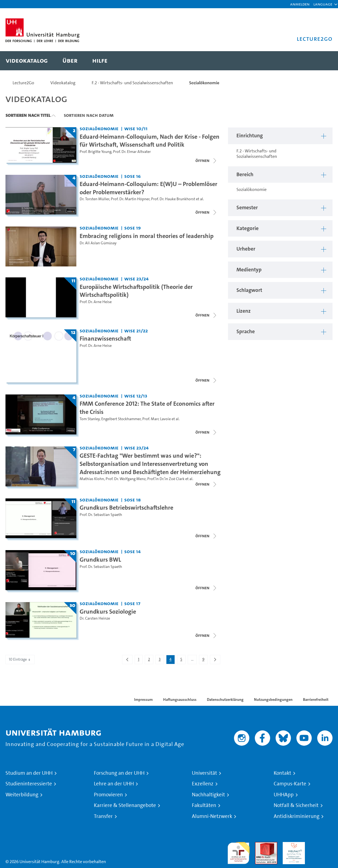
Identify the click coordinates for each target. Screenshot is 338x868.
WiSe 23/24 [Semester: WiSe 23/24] (136, 279)
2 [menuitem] (151, 660)
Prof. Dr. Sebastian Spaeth (101, 515)
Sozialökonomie (204, 83)
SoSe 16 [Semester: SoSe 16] (132, 176)
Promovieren (108, 795)
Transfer (103, 816)
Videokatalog (63, 83)
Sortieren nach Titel (28, 115)
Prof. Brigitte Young (96, 152)
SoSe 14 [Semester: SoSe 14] (132, 551)
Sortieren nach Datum (89, 115)
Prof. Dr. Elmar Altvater (132, 152)
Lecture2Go (23, 83)
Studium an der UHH (29, 773)
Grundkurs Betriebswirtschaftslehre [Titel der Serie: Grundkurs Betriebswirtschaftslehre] (126, 507)
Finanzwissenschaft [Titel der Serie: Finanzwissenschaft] (105, 338)
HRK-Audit (292, 845)
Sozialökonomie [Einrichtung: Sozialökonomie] (99, 128)
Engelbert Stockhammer (121, 419)
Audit (260, 845)
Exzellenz (203, 784)
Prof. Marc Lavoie (157, 419)
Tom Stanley (90, 419)
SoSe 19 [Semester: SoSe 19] (132, 228)
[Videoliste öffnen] (206, 161)
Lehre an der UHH (114, 784)
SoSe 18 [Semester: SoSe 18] (132, 500)
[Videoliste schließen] (206, 212)
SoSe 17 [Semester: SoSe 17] (132, 603)
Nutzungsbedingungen (273, 699)
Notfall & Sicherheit (296, 805)
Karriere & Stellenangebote (125, 805)
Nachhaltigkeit (208, 795)
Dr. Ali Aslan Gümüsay (98, 243)
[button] (323, 4)
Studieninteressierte (29, 784)
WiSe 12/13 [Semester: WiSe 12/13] (136, 396)
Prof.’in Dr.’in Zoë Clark (166, 479)
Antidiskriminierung (297, 816)
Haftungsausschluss (180, 699)
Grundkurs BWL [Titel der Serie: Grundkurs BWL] (100, 559)
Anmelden (300, 4)
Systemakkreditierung (321, 845)
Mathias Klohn (92, 479)
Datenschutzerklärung (225, 699)
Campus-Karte (290, 784)
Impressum (143, 699)
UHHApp (284, 795)
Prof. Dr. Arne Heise (96, 302)
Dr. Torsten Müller (94, 199)
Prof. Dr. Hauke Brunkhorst (173, 199)
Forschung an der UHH (119, 773)
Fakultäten (204, 805)
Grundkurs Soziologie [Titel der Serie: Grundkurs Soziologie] (108, 611)
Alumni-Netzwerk (212, 816)
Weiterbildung (22, 795)
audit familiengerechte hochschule (239, 852)
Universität (204, 773)
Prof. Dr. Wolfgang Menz (126, 479)
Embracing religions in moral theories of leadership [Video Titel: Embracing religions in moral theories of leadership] (147, 236)
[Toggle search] (323, 61)
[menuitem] (27, 61)
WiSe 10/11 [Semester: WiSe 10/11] (136, 128)
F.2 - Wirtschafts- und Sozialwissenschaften (132, 83)
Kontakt (282, 773)
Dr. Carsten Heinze (95, 618)
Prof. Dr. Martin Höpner (130, 199)
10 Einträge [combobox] (20, 659)
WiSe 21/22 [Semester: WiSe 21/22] (136, 331)
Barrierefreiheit (316, 699)
